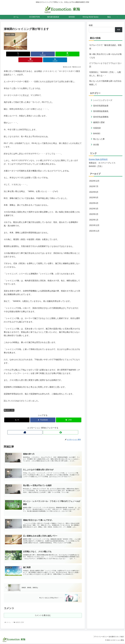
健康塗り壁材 (9, 404)
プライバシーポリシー (96, 637)
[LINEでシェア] (43, 54)
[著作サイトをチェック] (40, 426)
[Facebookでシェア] (30, 54)
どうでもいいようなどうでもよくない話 (105, 65)
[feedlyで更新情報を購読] (45, 426)
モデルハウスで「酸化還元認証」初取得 (105, 47)
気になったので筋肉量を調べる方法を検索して (105, 83)
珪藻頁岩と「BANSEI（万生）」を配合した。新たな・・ (105, 74)
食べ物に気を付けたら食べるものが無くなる (105, 56)
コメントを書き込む (43, 616)
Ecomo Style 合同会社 (98, 159)
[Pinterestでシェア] (56, 54)
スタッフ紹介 (119, 637)
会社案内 (109, 637)
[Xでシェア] (17, 54)
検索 (91, 25)
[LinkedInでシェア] (69, 54)
